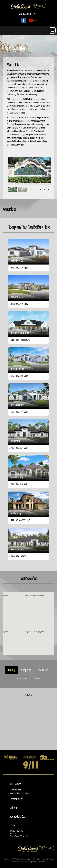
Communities (16, 799)
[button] (40, 190)
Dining (12, 670)
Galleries (14, 808)
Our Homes (15, 784)
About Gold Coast (18, 816)
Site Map (41, 862)
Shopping (26, 670)
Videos (34, 20)
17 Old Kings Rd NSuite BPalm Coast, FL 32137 (19, 834)
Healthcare (43, 670)
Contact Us (15, 825)
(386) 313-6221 (29, 14)
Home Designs (16, 790)
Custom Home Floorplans (20, 793)
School (37, 678)
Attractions (22, 678)
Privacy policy (30, 862)
